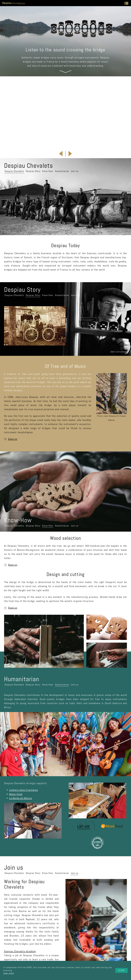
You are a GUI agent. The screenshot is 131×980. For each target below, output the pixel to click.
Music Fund (16, 748)
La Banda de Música (21, 752)
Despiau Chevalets (14, 125)
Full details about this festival (53, 97)
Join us (75, 125)
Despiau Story (33, 125)
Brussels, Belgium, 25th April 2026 (62, 87)
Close (122, 970)
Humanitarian (62, 125)
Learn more (9, 973)
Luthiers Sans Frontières (24, 744)
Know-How (48, 125)
